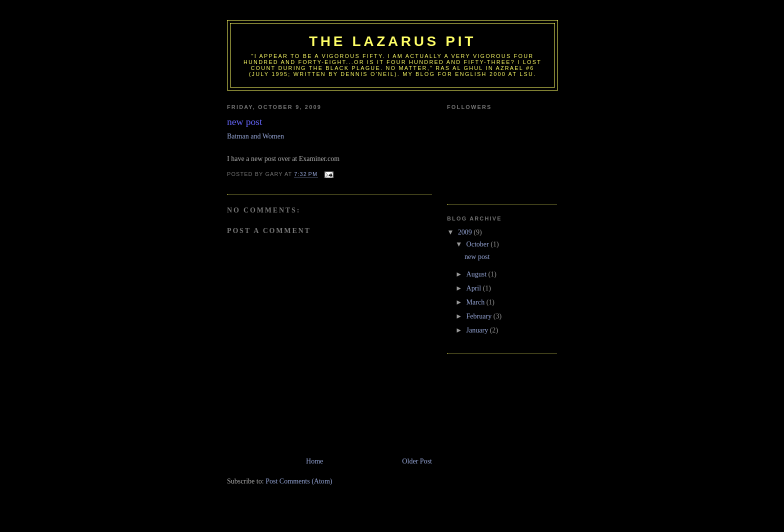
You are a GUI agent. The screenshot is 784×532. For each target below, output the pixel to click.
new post (477, 256)
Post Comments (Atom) (299, 481)
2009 (466, 232)
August (477, 274)
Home (314, 461)
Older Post (417, 461)
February (480, 316)
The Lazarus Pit (392, 41)
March (476, 302)
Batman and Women (255, 136)
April (475, 288)
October (479, 244)
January (478, 330)
